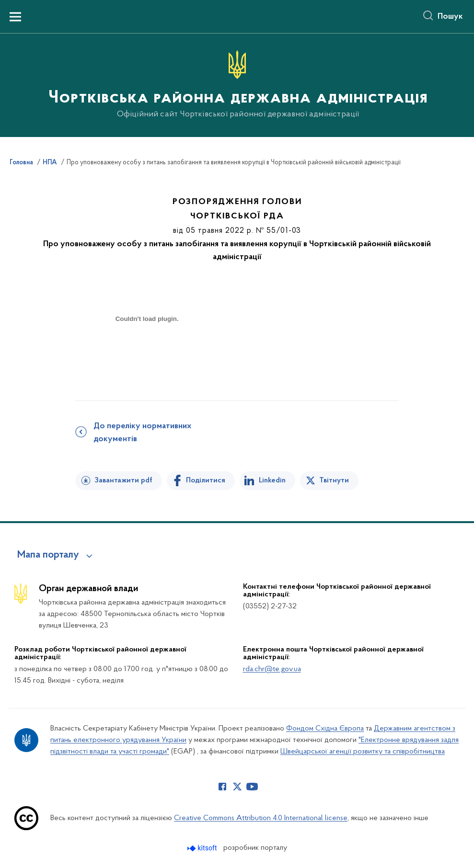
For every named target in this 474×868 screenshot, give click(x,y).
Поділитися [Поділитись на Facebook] (206, 480)
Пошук (450, 17)
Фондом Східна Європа (325, 729)
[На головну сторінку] (237, 85)
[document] (147, 353)
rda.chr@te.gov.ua (272, 669)
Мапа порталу (48, 555)
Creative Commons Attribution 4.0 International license (261, 818)
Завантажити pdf (123, 480)
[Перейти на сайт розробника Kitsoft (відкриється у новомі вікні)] (203, 848)
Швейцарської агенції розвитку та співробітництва (363, 752)
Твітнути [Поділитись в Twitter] (334, 480)
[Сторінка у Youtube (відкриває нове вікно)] (252, 787)
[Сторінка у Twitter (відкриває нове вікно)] (237, 787)
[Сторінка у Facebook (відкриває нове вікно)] (222, 787)
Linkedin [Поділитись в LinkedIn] (272, 480)
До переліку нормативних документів (142, 433)
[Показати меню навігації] (15, 17)
